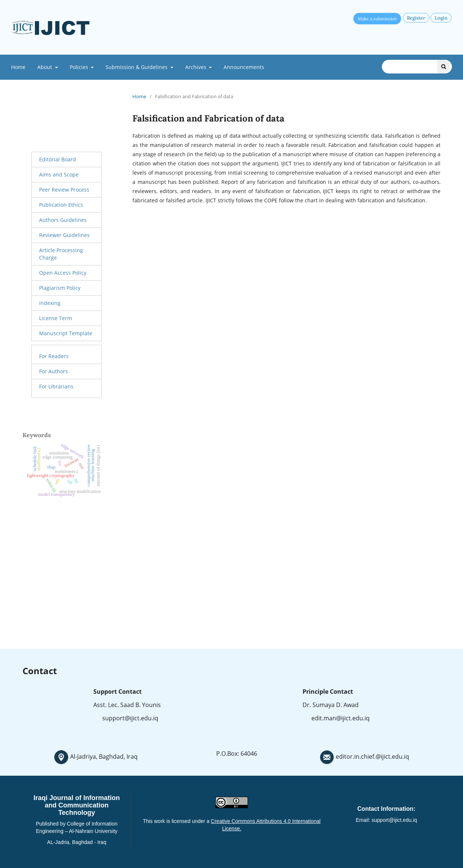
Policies (80, 67)
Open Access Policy (63, 273)
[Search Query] (417, 67)
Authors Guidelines (63, 220)
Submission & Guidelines (137, 67)
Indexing (50, 303)
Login (441, 18)
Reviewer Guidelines (64, 235)
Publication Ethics (61, 205)
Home (18, 67)
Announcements (244, 67)
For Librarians (56, 386)
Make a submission (377, 19)
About (45, 67)
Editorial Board (58, 159)
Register (416, 18)
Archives (196, 67)
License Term (56, 318)
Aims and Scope (59, 174)
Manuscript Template (66, 333)
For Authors (53, 371)
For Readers (54, 356)
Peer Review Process (64, 190)
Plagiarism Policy (60, 288)
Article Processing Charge (61, 254)
